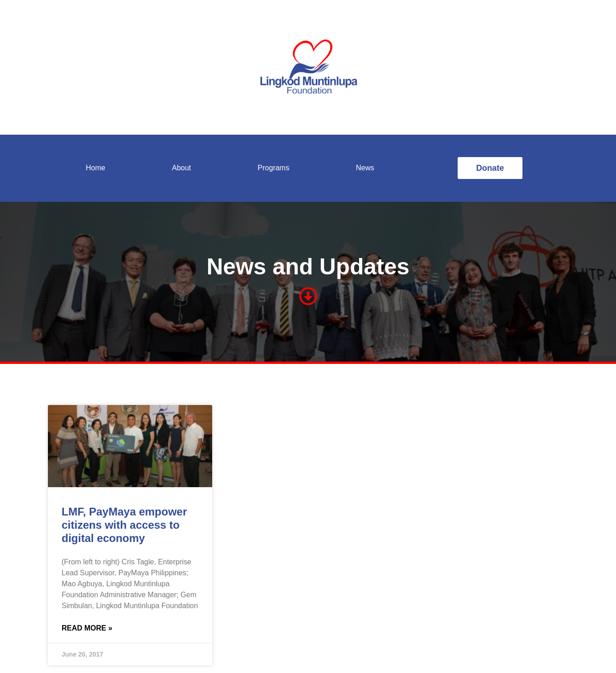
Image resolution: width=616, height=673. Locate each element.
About (182, 168)
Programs (274, 168)
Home (96, 168)
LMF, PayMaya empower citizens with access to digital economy (124, 525)
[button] (490, 168)
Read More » (87, 628)
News (365, 168)
